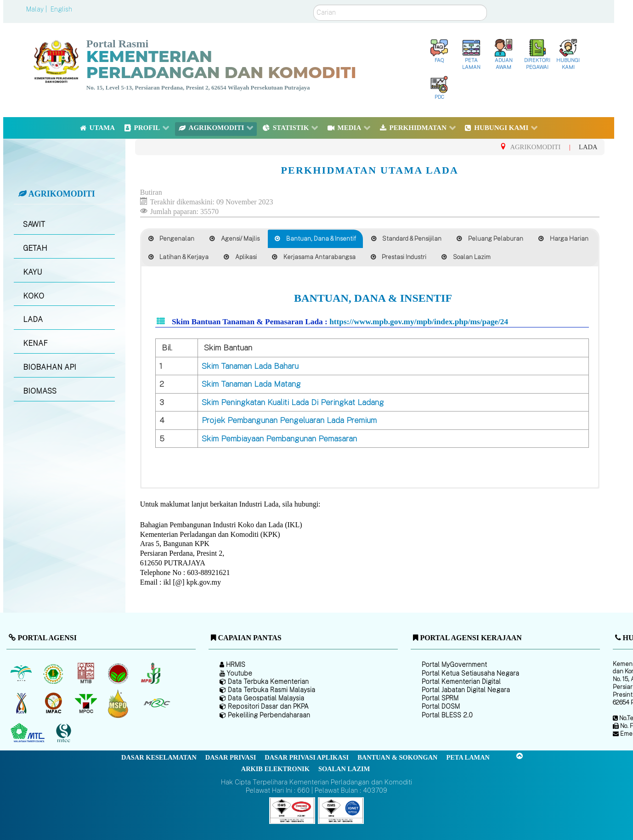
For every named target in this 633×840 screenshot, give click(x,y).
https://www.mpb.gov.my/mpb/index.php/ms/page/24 (419, 322)
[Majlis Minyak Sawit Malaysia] (87, 703)
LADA (33, 319)
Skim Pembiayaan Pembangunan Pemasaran (279, 439)
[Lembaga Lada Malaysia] (151, 673)
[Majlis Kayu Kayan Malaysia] (29, 733)
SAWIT (34, 224)
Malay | (37, 9)
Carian (314, 5)
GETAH (35, 248)
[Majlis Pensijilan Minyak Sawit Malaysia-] (119, 703)
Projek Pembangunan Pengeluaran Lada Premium (289, 420)
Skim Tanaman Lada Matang (251, 384)
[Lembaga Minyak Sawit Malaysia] (22, 673)
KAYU (32, 272)
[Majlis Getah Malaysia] (156, 703)
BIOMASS (40, 391)
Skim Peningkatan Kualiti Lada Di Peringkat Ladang (293, 402)
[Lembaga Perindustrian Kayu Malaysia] (87, 673)
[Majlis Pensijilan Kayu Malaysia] (65, 733)
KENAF (35, 343)
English (61, 9)
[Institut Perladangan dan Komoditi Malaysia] (54, 703)
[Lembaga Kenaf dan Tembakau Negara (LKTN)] (22, 703)
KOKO (34, 296)
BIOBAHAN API (50, 367)
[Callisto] (292, 810)
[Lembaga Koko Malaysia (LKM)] (119, 673)
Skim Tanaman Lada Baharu (250, 366)
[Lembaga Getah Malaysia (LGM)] (54, 673)
